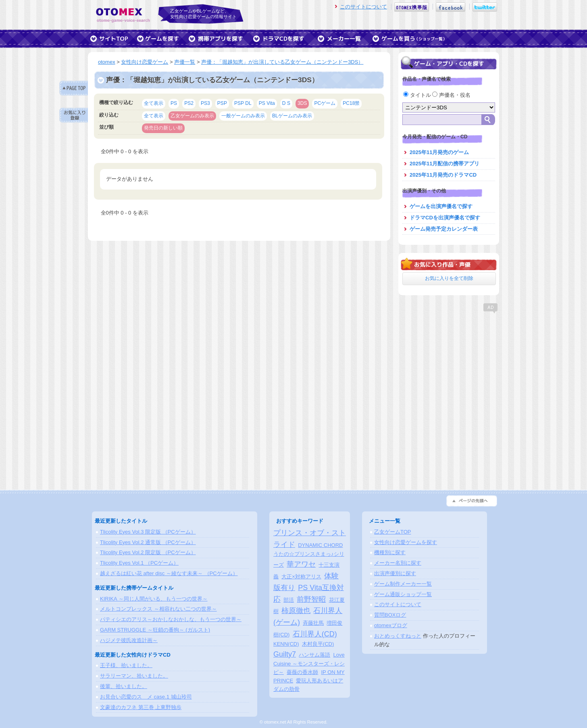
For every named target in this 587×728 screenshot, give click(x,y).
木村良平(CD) (318, 644)
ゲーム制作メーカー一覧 (403, 584)
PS (174, 103)
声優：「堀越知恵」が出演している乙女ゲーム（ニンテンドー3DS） (282, 62)
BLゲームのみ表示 (292, 116)
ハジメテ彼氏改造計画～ (129, 640)
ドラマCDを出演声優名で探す (445, 218)
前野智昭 (311, 599)
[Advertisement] (449, 365)
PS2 (189, 103)
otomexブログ (391, 625)
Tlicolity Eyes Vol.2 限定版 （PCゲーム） (148, 552)
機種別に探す (390, 552)
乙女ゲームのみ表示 (192, 116)
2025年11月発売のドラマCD (443, 175)
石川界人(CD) (315, 634)
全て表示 (154, 103)
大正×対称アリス (301, 577)
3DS (302, 103)
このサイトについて (363, 7)
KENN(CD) (286, 644)
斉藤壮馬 (313, 623)
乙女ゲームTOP (393, 532)
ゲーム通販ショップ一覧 (403, 594)
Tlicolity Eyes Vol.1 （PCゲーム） (139, 563)
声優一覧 (185, 62)
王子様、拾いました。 (126, 665)
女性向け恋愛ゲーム (145, 62)
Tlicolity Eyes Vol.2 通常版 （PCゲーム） (148, 542)
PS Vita (267, 103)
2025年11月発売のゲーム (439, 152)
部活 (289, 600)
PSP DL (243, 103)
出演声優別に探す (395, 573)
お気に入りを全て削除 (449, 278)
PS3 (205, 103)
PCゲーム (325, 103)
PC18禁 (351, 103)
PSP (222, 103)
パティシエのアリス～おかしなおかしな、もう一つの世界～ (171, 619)
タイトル (418, 95)
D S (286, 103)
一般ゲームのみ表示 (243, 116)
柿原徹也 (296, 611)
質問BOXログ (390, 615)
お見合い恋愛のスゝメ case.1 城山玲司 (146, 697)
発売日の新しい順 (163, 128)
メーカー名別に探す (398, 563)
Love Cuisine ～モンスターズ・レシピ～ (309, 664)
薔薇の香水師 (302, 672)
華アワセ (301, 564)
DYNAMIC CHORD (320, 545)
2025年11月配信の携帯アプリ (444, 164)
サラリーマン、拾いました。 (134, 676)
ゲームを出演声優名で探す (441, 206)
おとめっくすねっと (398, 636)
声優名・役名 (451, 95)
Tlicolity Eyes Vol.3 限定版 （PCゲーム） (148, 532)
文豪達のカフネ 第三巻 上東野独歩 (141, 707)
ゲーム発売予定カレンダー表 (444, 229)
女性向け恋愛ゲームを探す (406, 542)
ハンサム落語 (314, 655)
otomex (107, 62)
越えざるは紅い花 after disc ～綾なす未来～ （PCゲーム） (169, 573)
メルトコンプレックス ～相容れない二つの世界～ (158, 609)
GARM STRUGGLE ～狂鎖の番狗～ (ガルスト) (155, 630)
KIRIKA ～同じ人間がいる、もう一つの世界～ (154, 599)
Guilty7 (285, 654)
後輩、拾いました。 (124, 686)
